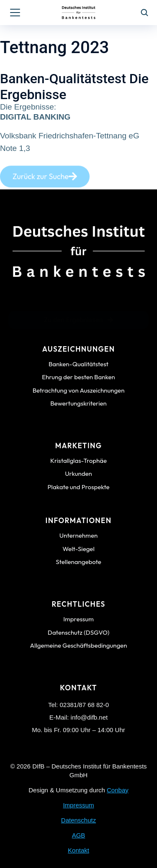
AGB (79, 835)
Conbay (118, 790)
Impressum (78, 805)
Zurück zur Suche (45, 181)
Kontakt (78, 850)
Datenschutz (78, 820)
